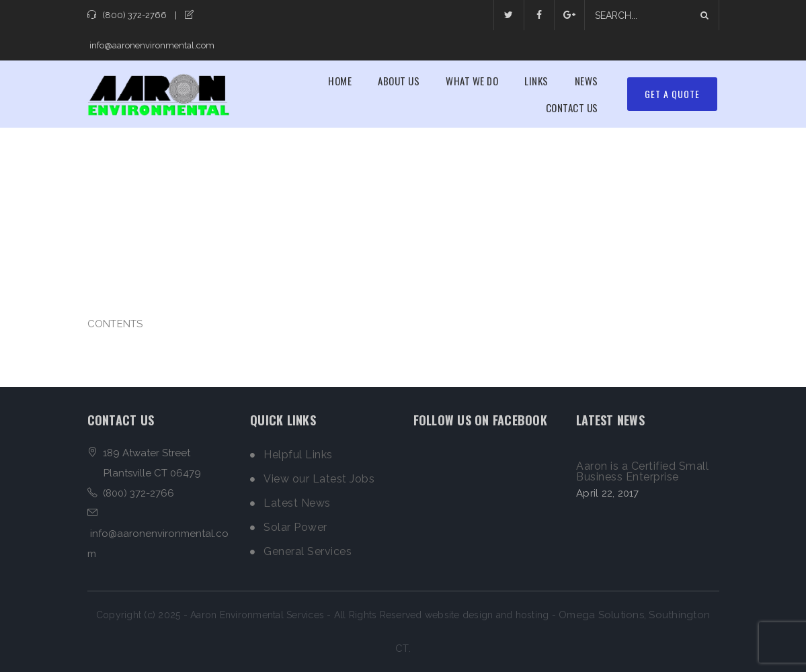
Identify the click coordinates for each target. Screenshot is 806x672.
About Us (399, 81)
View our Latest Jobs (319, 479)
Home (340, 81)
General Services (308, 552)
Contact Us (572, 108)
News (587, 81)
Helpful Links (298, 455)
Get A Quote (672, 94)
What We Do (472, 81)
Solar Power (295, 528)
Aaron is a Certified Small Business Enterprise (642, 472)
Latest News (297, 503)
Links (536, 81)
